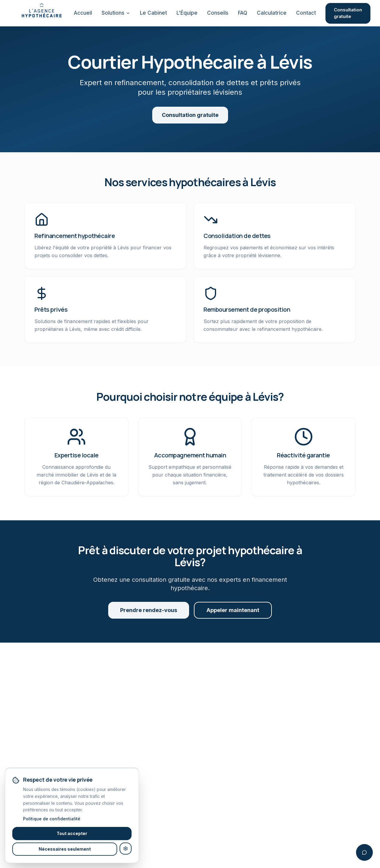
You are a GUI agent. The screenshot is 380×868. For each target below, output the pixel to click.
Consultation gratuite (348, 13)
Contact (306, 13)
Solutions (116, 13)
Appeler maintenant (233, 610)
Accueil (83, 13)
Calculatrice (272, 13)
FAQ (243, 13)
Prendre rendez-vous (149, 610)
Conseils (218, 13)
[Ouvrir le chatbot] (364, 852)
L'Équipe (187, 13)
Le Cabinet (153, 13)
